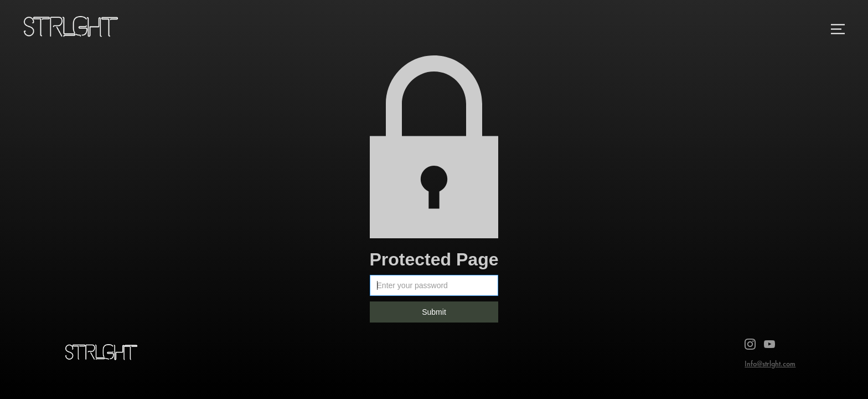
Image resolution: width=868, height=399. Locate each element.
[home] (75, 29)
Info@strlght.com (770, 364)
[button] (838, 29)
